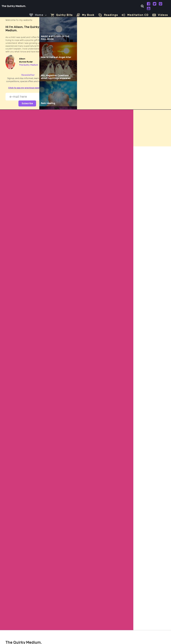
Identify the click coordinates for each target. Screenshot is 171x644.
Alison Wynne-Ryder (37, 636)
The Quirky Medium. (16, 6)
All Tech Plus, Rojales (152, 636)
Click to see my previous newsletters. (28, 88)
